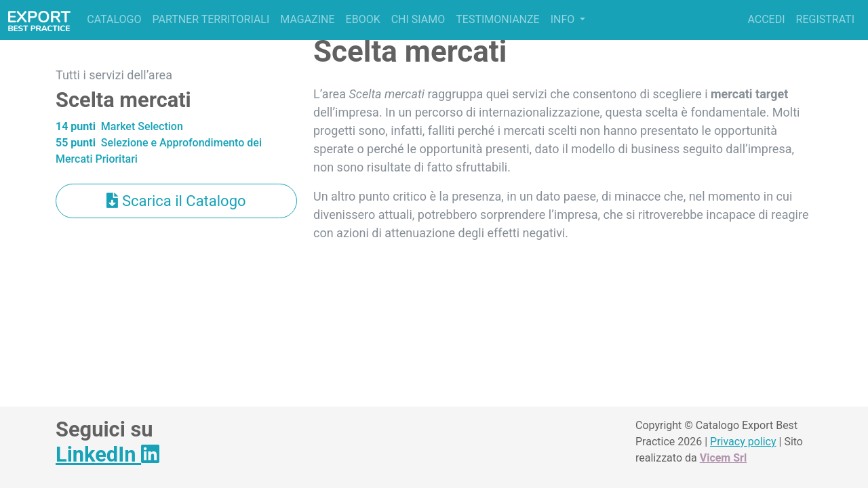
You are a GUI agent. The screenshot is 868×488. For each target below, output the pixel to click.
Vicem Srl (723, 458)
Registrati (825, 19)
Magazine (307, 19)
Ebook (363, 19)
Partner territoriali (211, 19)
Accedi (766, 19)
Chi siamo (418, 19)
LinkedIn (107, 454)
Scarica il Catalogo (176, 201)
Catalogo (114, 19)
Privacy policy (743, 442)
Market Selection (119, 126)
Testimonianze (497, 19)
